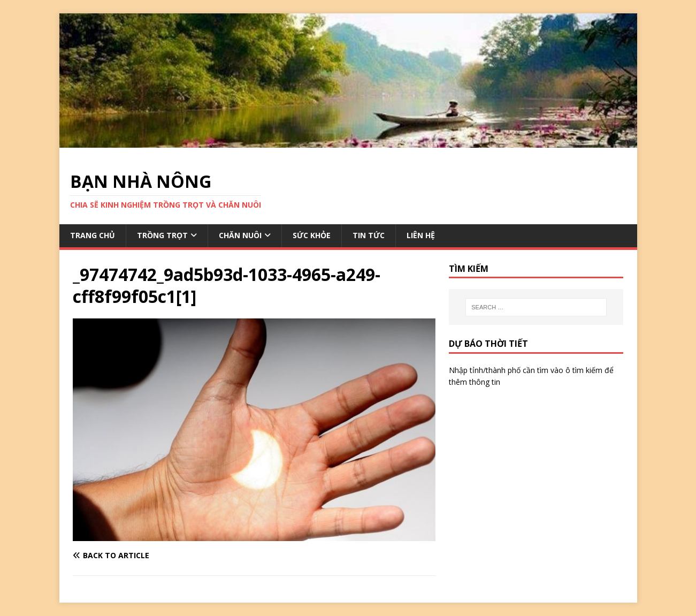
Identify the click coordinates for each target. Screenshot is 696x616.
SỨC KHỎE (312, 235)
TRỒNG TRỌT (162, 235)
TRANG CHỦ (93, 235)
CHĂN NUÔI (240, 235)
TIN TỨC (369, 235)
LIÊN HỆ (421, 235)
